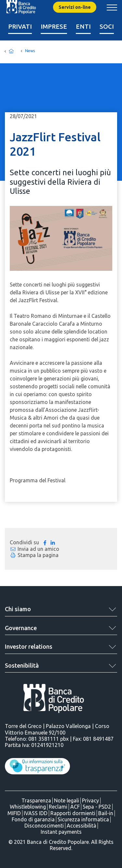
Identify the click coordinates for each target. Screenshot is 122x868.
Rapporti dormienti (73, 813)
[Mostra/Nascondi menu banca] (112, 7)
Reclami (58, 807)
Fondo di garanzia (33, 819)
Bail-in (106, 813)
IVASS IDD (36, 813)
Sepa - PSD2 (97, 807)
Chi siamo (18, 609)
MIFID (14, 813)
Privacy (90, 800)
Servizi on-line (75, 7)
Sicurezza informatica (83, 819)
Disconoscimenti (44, 826)
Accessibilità (81, 826)
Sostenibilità (22, 665)
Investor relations (29, 646)
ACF (75, 807)
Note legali (67, 800)
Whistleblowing (28, 807)
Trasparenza (36, 800)
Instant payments (61, 832)
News (30, 51)
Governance (21, 628)
